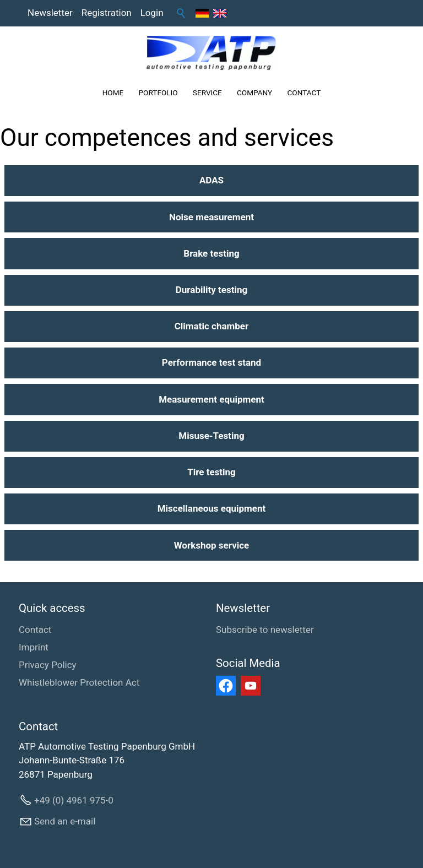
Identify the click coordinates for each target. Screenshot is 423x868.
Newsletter (50, 13)
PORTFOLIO (158, 93)
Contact (35, 630)
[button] (226, 686)
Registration (107, 13)
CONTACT (304, 93)
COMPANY (254, 93)
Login (152, 13)
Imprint (34, 647)
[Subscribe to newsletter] (265, 630)
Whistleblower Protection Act (79, 682)
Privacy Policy (48, 665)
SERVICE (207, 93)
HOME (113, 93)
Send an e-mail (65, 821)
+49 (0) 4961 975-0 (74, 800)
